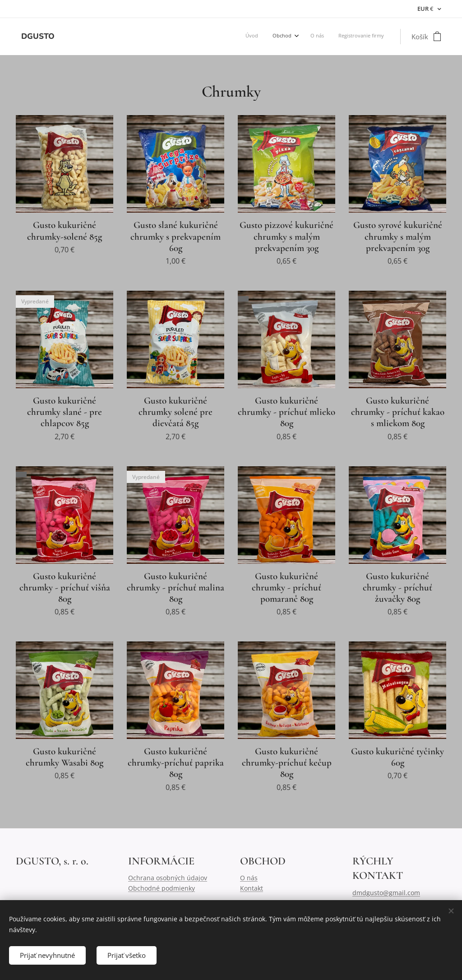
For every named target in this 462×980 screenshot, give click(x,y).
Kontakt (252, 888)
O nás (249, 878)
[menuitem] (339, 37)
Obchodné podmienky (162, 888)
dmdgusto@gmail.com (386, 893)
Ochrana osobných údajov (168, 878)
